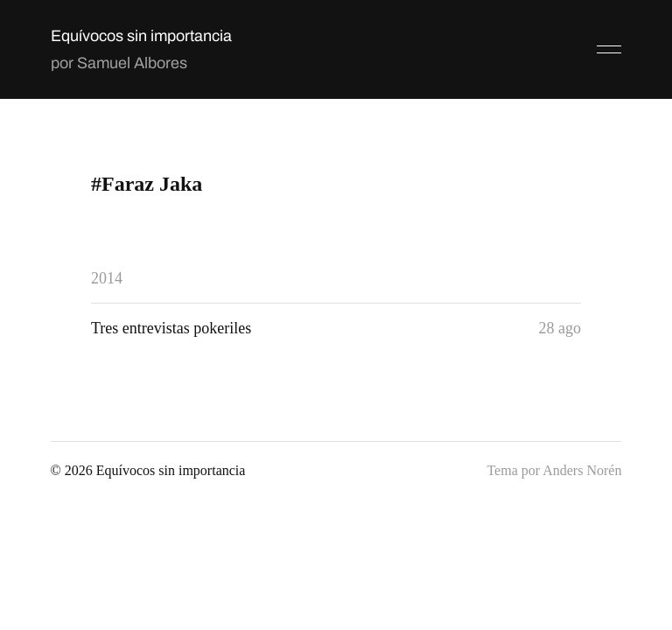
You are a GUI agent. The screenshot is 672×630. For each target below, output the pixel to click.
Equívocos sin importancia (141, 36)
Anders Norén (582, 470)
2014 (107, 278)
